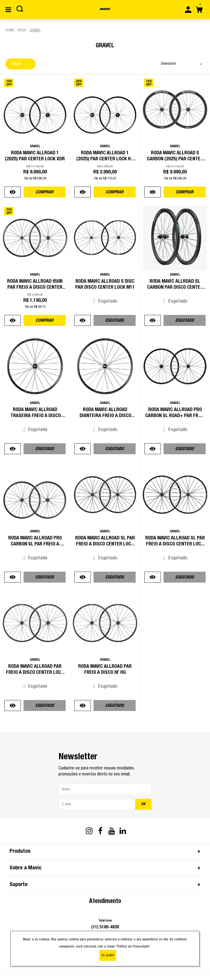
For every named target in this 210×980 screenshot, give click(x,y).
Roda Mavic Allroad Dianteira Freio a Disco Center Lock (105, 416)
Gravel (35, 30)
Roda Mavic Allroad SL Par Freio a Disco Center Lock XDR (105, 544)
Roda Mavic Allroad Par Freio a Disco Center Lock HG (35, 672)
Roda (22, 30)
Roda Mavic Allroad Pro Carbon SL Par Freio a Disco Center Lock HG (35, 544)
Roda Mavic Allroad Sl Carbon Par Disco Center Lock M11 (175, 287)
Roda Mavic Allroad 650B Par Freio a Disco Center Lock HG (35, 287)
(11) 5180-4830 (105, 927)
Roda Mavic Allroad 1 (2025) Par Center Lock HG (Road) (105, 159)
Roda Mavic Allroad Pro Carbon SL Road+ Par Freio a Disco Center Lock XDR (175, 416)
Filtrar (21, 64)
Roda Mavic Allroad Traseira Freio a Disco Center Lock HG (35, 416)
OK (143, 804)
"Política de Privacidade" (133, 947)
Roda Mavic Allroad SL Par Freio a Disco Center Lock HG (175, 544)
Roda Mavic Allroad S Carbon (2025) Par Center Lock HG (175, 159)
